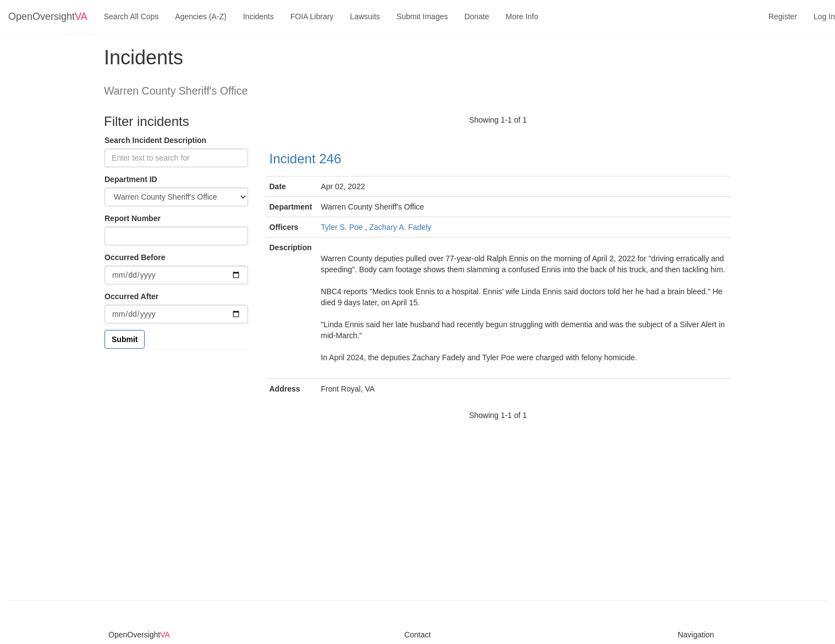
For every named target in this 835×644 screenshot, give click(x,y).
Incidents (259, 16)
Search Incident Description (155, 140)
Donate (477, 16)
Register (783, 16)
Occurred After (131, 296)
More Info (522, 16)
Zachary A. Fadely (400, 227)
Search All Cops (131, 16)
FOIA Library (312, 16)
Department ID (131, 179)
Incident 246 (306, 159)
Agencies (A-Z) (200, 16)
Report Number (133, 218)
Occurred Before (135, 257)
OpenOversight (48, 16)
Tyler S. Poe (342, 227)
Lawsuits (365, 16)
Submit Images (422, 16)
